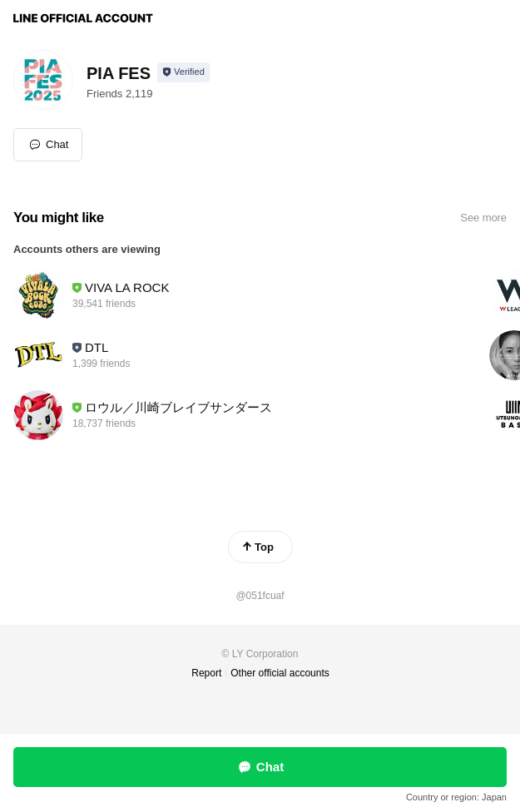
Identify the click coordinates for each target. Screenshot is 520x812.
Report (206, 673)
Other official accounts (280, 673)
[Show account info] (183, 72)
